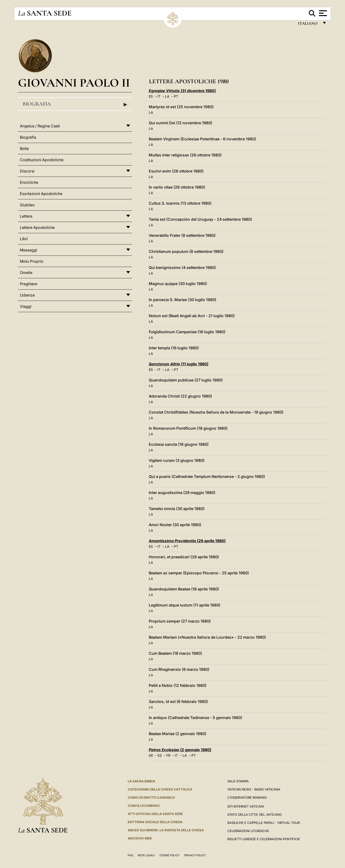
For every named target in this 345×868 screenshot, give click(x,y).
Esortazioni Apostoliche (41, 194)
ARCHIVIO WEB (140, 838)
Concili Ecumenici (144, 806)
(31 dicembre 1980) (182, 91)
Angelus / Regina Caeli (40, 126)
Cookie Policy (170, 855)
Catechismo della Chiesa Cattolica (160, 789)
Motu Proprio (32, 261)
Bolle (24, 149)
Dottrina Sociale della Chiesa (155, 822)
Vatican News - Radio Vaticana (254, 789)
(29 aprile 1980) (187, 541)
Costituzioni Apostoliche (42, 160)
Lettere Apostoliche (37, 227)
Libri (24, 239)
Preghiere (29, 284)
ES (151, 96)
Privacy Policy (195, 855)
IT (159, 96)
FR (168, 755)
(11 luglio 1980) (179, 364)
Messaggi (29, 250)
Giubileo (27, 205)
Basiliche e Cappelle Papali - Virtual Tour (264, 823)
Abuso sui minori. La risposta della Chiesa (166, 830)
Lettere (26, 216)
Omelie (26, 273)
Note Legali (146, 855)
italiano (309, 25)
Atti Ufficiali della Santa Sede (155, 814)
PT (176, 96)
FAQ (130, 855)
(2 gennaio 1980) (180, 750)
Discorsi (27, 171)
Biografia (75, 104)
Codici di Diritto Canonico (151, 797)
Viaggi (26, 306)
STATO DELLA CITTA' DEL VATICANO (255, 814)
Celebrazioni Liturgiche (248, 831)
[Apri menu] (322, 13)
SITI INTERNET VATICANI (246, 806)
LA (167, 96)
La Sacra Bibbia (141, 781)
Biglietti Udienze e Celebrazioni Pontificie (264, 839)
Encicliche (29, 182)
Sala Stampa (238, 781)
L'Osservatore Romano (247, 797)
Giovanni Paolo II (74, 83)
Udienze (27, 295)
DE (151, 755)
